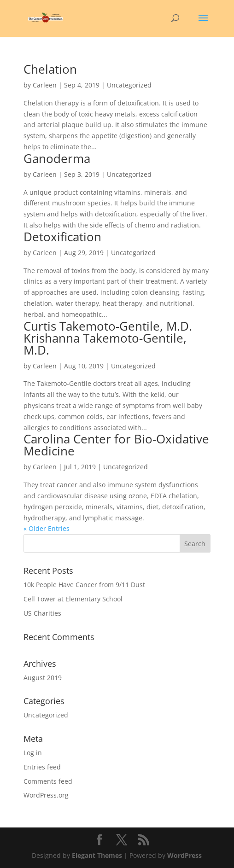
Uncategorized (46, 715)
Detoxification (62, 237)
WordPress (184, 855)
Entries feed (42, 767)
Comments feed (48, 781)
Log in (33, 753)
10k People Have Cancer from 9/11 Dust (84, 585)
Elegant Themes (97, 855)
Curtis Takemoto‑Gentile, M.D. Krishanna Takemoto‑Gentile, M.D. (108, 338)
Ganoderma (57, 158)
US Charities (42, 613)
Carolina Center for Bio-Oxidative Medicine (116, 445)
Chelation (50, 69)
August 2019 (43, 678)
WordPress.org (46, 795)
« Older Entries (47, 528)
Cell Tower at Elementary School (73, 599)
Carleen (45, 85)
